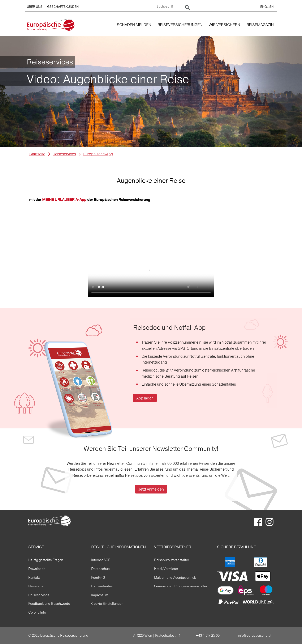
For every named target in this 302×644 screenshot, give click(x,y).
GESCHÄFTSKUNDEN (63, 7)
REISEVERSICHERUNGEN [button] (180, 25)
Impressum (100, 595)
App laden (145, 398)
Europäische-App (98, 154)
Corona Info (37, 612)
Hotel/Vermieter (166, 569)
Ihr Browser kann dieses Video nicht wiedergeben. (151, 266)
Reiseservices (64, 154)
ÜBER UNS (35, 7)
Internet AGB (101, 560)
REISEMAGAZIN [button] (260, 25)
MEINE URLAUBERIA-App (64, 200)
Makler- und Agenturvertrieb (175, 577)
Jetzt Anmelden (151, 489)
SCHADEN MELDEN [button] (134, 25)
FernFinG (98, 577)
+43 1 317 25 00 (208, 635)
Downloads (37, 569)
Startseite (37, 154)
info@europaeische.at (255, 635)
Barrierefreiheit (102, 586)
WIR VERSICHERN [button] (224, 25)
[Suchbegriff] (168, 7)
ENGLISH (267, 7)
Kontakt (34, 577)
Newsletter (36, 586)
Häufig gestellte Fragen (46, 560)
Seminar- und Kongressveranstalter (181, 586)
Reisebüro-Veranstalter (172, 560)
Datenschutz (101, 569)
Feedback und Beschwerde (49, 603)
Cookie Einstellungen (107, 603)
